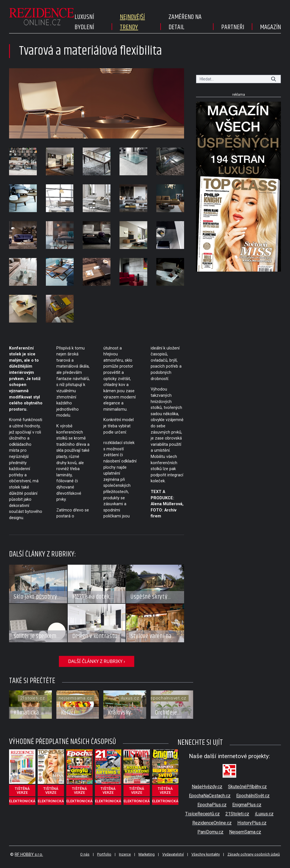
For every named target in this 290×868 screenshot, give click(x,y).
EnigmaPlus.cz (247, 805)
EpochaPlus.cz (212, 805)
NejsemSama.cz (245, 832)
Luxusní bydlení (84, 22)
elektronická (22, 801)
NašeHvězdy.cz (207, 787)
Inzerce (125, 854)
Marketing (147, 854)
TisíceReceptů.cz (202, 814)
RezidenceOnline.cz (212, 823)
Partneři (233, 27)
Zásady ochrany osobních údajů (254, 854)
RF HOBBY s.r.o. (29, 855)
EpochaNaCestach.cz (210, 796)
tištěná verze (22, 791)
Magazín (270, 27)
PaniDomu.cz (210, 832)
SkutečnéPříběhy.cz (247, 787)
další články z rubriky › (96, 661)
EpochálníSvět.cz (253, 796)
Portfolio (104, 854)
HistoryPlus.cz (252, 823)
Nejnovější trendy (132, 22)
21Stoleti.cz (237, 814)
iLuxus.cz (264, 814)
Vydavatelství (173, 854)
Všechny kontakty (206, 854)
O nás (85, 854)
